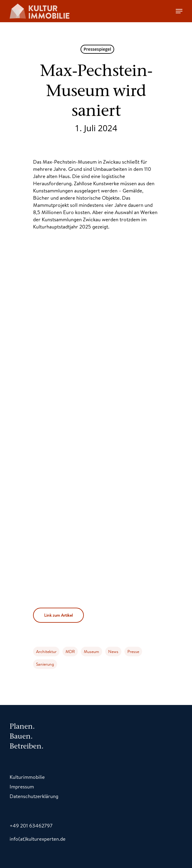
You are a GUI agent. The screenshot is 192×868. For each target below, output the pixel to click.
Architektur (46, 652)
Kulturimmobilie (27, 777)
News (113, 652)
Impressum (22, 786)
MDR (70, 652)
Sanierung (45, 664)
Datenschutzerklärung (34, 796)
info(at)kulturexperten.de (38, 839)
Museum (91, 652)
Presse (133, 652)
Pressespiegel (97, 49)
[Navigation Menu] (179, 11)
